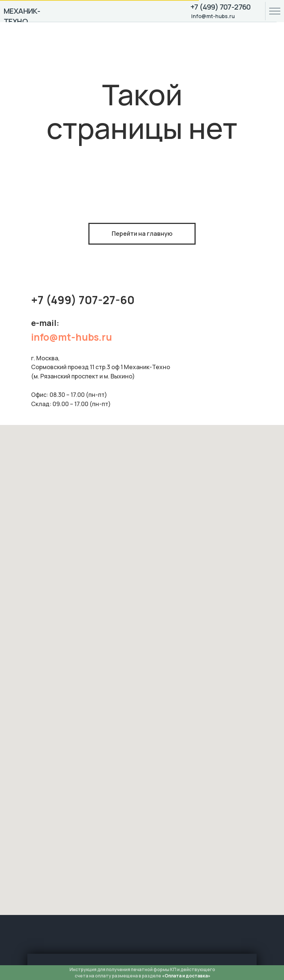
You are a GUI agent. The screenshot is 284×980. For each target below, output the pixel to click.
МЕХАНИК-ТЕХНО (22, 16)
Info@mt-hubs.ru (213, 16)
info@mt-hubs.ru (72, 337)
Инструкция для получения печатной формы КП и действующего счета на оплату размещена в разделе (142, 973)
